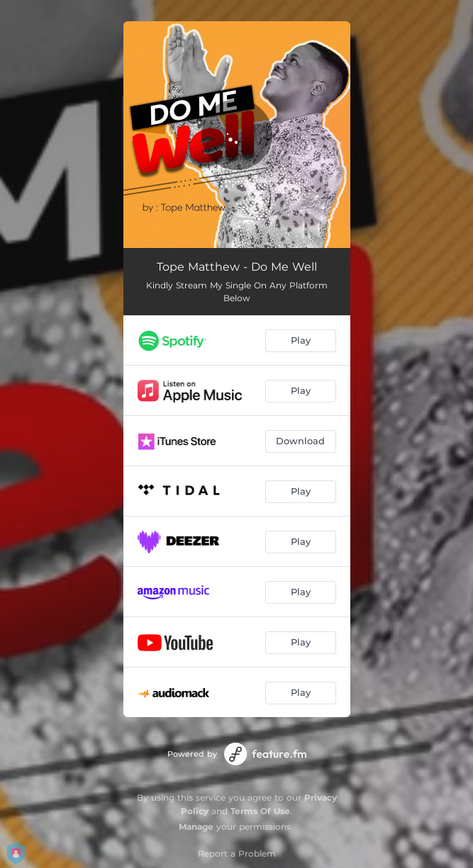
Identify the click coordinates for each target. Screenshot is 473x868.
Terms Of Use (260, 811)
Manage (196, 827)
